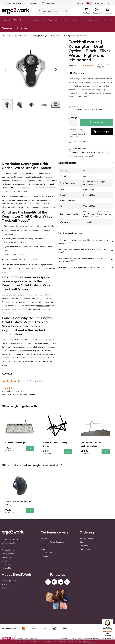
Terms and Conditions (91, 639)
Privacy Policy (76, 639)
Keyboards (54, 20)
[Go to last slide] (6, 69)
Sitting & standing (36, 20)
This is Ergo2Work (9, 581)
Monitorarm (107, 20)
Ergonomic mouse (71, 20)
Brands (5, 561)
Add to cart (97, 123)
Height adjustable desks (13, 20)
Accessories (8, 28)
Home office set (25, 28)
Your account (85, 549)
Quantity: (73, 118)
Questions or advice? (16, 3)
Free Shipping (46, 553)
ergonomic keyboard (31, 302)
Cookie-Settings (107, 639)
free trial (79, 149)
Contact (44, 546)
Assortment (7, 588)
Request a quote (102, 132)
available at (84, 152)
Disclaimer (64, 639)
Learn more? (87, 642)
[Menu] (111, 620)
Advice (5, 584)
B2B (81, 542)
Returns (44, 538)
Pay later (44, 556)
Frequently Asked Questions (52, 542)
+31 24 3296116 (104, 152)
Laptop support (90, 20)
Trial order (84, 546)
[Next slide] (56, 69)
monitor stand (43, 306)
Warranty (45, 549)
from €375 (83, 156)
